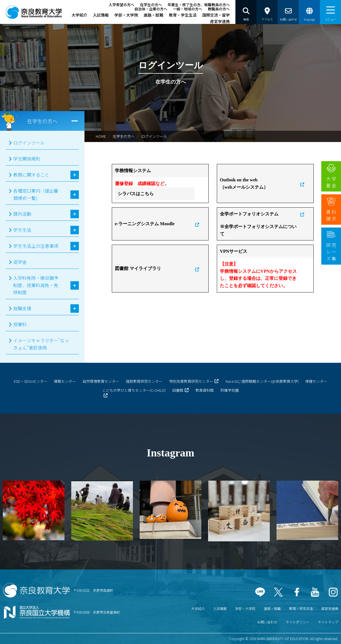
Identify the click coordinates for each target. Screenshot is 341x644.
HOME (101, 136)
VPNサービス (234, 251)
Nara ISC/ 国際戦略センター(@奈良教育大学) (262, 381)
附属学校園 (230, 390)
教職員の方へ (219, 9)
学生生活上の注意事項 (36, 246)
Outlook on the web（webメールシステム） (244, 183)
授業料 (20, 324)
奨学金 (20, 262)
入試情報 (101, 15)
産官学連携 (220, 21)
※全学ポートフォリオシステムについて (258, 230)
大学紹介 (79, 15)
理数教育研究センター (144, 381)
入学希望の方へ (122, 5)
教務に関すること (31, 175)
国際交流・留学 (216, 15)
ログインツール (154, 136)
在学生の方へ (151, 5)
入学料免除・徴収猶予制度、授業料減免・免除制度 (36, 285)
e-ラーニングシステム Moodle (145, 224)
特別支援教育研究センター (191, 381)
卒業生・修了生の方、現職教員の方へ (199, 5)
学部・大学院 (126, 15)
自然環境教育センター (101, 381)
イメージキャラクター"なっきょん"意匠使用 (41, 344)
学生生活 (22, 230)
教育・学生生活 (183, 15)
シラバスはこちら (136, 194)
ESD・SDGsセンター (31, 381)
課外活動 (22, 214)
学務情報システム (133, 171)
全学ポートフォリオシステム (249, 214)
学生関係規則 (27, 159)
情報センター (65, 381)
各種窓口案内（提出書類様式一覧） (36, 194)
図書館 (178, 390)
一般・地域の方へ (188, 9)
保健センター (316, 381)
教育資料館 (205, 390)
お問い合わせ (267, 622)
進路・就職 (153, 15)
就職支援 (22, 308)
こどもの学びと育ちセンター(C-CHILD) (134, 390)
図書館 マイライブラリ (138, 268)
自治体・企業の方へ (151, 9)
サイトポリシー (298, 622)
